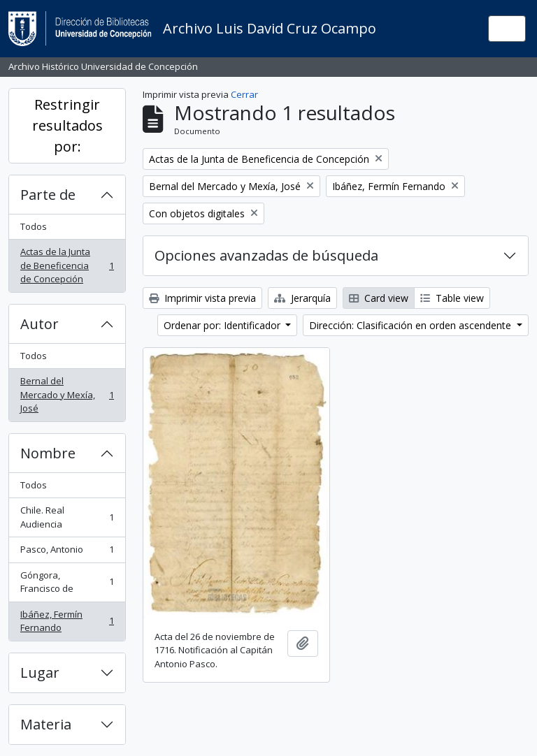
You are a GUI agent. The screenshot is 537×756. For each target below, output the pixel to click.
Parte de (48, 195)
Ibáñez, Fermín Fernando (67, 621)
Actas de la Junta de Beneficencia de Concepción (67, 265)
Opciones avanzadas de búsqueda (266, 255)
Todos (34, 226)
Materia (46, 724)
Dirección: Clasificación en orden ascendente (411, 325)
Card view (379, 298)
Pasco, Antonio (67, 552)
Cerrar (244, 94)
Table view (452, 298)
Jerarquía (302, 298)
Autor (40, 324)
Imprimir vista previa (202, 298)
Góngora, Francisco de (67, 582)
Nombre (48, 453)
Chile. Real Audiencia (67, 517)
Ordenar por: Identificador (223, 325)
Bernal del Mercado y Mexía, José (67, 394)
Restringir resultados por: (67, 125)
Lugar (40, 673)
